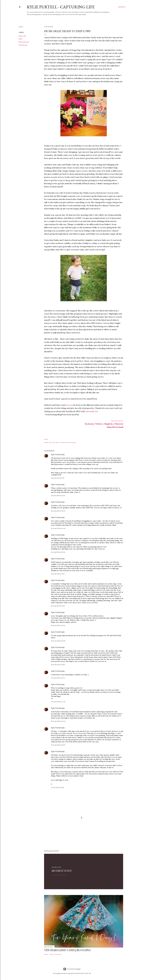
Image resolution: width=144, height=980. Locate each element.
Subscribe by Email (115, 427)
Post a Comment (55, 954)
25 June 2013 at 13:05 (58, 511)
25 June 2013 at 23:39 (58, 641)
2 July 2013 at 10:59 (57, 787)
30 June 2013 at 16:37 (58, 745)
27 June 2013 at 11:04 (58, 678)
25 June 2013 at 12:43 (58, 496)
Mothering (23, 45)
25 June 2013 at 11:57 (58, 478)
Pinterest (119, 424)
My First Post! (62, 871)
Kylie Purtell (56, 455)
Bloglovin (109, 424)
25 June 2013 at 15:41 (58, 574)
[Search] (122, 7)
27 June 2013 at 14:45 (58, 702)
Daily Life (22, 36)
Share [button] (21, 27)
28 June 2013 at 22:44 (58, 721)
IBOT (21, 39)
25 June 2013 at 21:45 (58, 625)
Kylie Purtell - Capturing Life (61, 7)
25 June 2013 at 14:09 (58, 528)
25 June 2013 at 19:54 (58, 606)
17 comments (62, 875)
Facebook (89, 424)
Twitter (99, 424)
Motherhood (24, 42)
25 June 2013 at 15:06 (58, 552)
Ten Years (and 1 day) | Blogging (67, 950)
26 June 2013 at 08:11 (58, 665)
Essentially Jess (92, 411)
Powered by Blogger (72, 969)
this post (69, 405)
